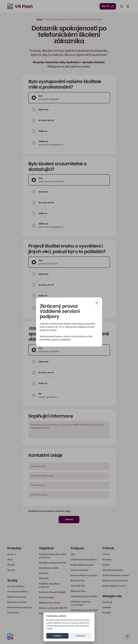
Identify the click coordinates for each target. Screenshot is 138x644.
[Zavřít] (97, 303)
